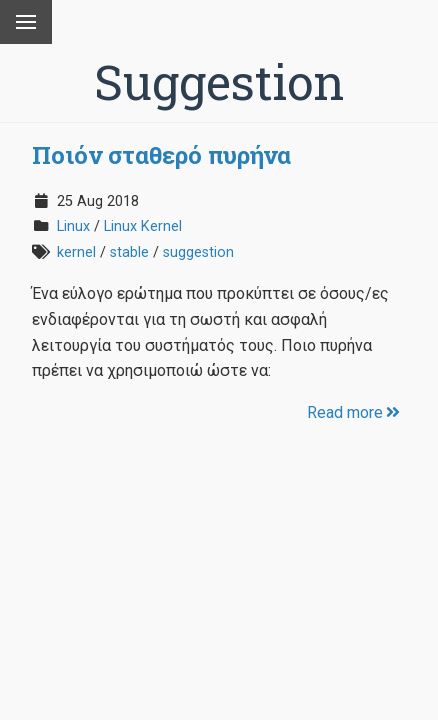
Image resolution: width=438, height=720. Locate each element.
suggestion (198, 252)
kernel (76, 252)
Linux (73, 226)
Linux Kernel (143, 226)
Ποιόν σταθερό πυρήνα (161, 155)
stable (129, 252)
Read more (355, 412)
